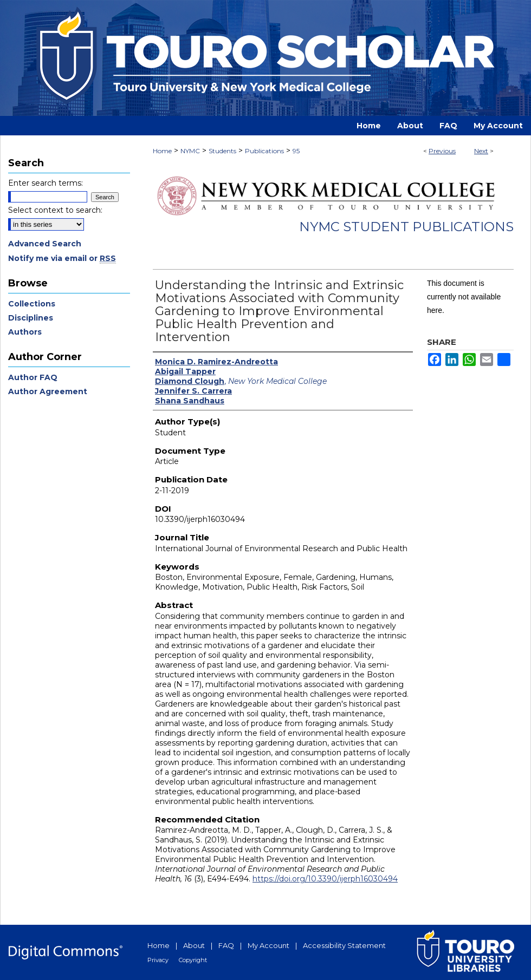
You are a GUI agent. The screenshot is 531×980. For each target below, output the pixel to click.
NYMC (190, 151)
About (194, 945)
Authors (25, 332)
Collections (32, 304)
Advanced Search (45, 244)
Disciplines (31, 318)
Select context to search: (55, 210)
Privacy (158, 960)
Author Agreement (48, 391)
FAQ (226, 945)
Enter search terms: (46, 183)
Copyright (193, 960)
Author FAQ (33, 377)
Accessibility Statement (344, 945)
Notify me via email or (62, 258)
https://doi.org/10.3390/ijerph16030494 (325, 879)
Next (481, 151)
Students (222, 151)
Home (162, 151)
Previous (442, 151)
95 (296, 151)
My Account (268, 945)
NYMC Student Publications (406, 227)
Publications (264, 151)
